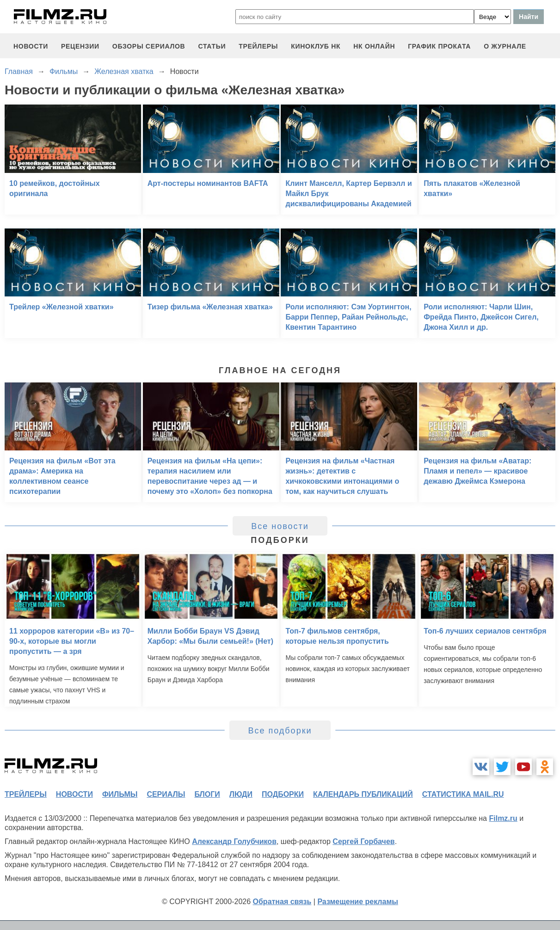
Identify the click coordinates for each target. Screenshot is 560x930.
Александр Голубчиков (234, 841)
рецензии (80, 46)
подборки (283, 794)
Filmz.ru (503, 818)
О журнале (505, 46)
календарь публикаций (363, 794)
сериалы (166, 794)
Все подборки (280, 731)
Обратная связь (282, 902)
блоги (207, 794)
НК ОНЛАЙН (374, 46)
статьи (212, 46)
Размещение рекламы (358, 902)
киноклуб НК (316, 46)
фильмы (120, 794)
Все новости (280, 526)
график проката (439, 46)
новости (31, 46)
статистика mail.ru (463, 794)
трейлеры (258, 46)
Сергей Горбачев (363, 841)
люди (241, 794)
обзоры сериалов (149, 46)
